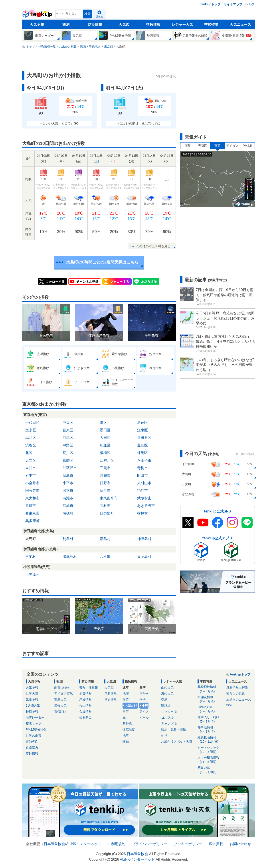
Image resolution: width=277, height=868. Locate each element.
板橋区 (105, 453)
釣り (164, 735)
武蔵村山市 (146, 498)
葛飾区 (68, 460)
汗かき (144, 693)
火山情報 (85, 705)
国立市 (68, 491)
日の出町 (107, 513)
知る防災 (85, 717)
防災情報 (95, 25)
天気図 (124, 25)
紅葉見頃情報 (210, 740)
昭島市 (68, 475)
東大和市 (32, 498)
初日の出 (210, 770)
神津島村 (144, 539)
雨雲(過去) (61, 687)
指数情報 (153, 25)
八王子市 (144, 460)
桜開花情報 (210, 699)
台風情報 (85, 711)
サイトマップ (233, 4)
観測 (66, 25)
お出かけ (131, 705)
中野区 (68, 445)
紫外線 (127, 723)
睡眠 (126, 741)
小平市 (68, 483)
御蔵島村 (70, 557)
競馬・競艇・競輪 (174, 729)
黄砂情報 (32, 753)
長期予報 (32, 711)
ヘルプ (250, 4)
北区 (29, 453)
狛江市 (142, 491)
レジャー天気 (182, 25)
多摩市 (31, 506)
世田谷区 (144, 438)
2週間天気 (33, 705)
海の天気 (167, 693)
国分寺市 (32, 491)
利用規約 (118, 844)
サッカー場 (169, 711)
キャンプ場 (169, 723)
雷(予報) (31, 741)
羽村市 (105, 506)
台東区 (68, 430)
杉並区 (105, 445)
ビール (144, 717)
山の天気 (167, 687)
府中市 (31, 475)
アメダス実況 (63, 693)
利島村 (68, 539)
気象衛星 (111, 693)
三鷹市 (105, 468)
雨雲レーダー (35, 717)
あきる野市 (146, 506)
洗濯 (126, 693)
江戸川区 (107, 460)
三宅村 (31, 557)
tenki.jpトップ (211, 4)
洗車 (126, 735)
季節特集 (211, 25)
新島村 (105, 539)
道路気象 (32, 747)
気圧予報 (32, 699)
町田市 (142, 475)
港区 (103, 423)
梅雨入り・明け (210, 719)
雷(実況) (60, 711)
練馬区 (142, 453)
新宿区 (142, 423)
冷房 (145, 705)
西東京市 (32, 513)
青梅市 (142, 468)
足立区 (31, 460)
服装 (126, 699)
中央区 (68, 423)
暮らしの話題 (235, 693)
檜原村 (142, 513)
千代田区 (32, 423)
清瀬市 (68, 498)
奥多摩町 (32, 521)
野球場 (166, 705)
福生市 (105, 491)
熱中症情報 (210, 730)
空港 (164, 699)
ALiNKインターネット (84, 844)
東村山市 (144, 483)
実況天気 (60, 699)
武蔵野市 (70, 468)
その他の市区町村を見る (153, 246)
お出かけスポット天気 (177, 741)
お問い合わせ (240, 844)
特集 (229, 705)
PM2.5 (247, 146)
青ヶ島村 (144, 557)
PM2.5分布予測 (36, 729)
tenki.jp (38, 15)
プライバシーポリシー (150, 844)
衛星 (188, 146)
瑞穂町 (68, 513)
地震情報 (85, 693)
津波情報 (85, 699)
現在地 (99, 16)
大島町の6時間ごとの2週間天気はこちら (102, 262)
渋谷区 (31, 445)
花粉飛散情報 (210, 689)
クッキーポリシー (188, 844)
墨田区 (105, 430)
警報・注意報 (89, 687)
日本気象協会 (54, 844)
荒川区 (68, 453)
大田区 (105, 438)
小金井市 (32, 483)
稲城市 (68, 506)
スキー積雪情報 (210, 760)
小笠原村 (32, 575)
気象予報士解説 (237, 687)
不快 (142, 699)
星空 (126, 711)
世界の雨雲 (34, 735)
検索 (87, 14)
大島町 (31, 539)
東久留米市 (109, 498)
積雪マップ (34, 723)
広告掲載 (216, 844)
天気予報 (37, 25)
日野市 (105, 483)
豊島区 (142, 445)
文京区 (31, 430)
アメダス (232, 146)
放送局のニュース (239, 699)
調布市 (105, 475)
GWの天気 (210, 709)
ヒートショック (210, 750)
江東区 (142, 430)
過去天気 (60, 705)
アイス (144, 711)
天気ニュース (240, 25)
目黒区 (68, 438)
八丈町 (105, 557)
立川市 (31, 468)
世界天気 (32, 693)
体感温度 (129, 729)
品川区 (31, 438)
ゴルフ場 (167, 717)
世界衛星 (111, 699)
